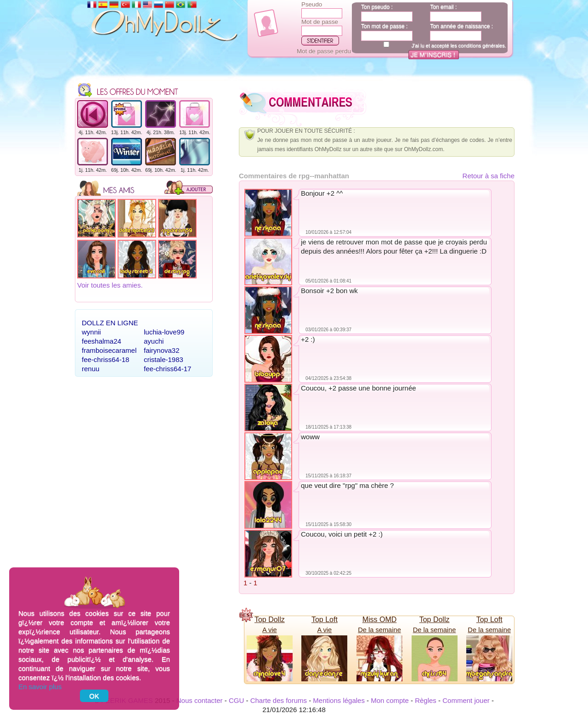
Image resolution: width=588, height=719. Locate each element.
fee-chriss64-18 (105, 359)
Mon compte (390, 700)
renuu (90, 369)
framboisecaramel (109, 350)
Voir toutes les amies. (110, 285)
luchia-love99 (164, 332)
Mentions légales (339, 700)
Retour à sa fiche (489, 176)
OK (94, 696)
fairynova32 (162, 350)
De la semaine (379, 630)
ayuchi (154, 341)
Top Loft (325, 620)
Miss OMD (380, 620)
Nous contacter (200, 700)
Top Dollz (270, 620)
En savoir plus (40, 687)
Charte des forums (279, 700)
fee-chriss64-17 (167, 369)
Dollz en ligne (110, 323)
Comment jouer (466, 700)
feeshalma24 (102, 341)
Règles (426, 700)
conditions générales (482, 45)
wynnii (91, 332)
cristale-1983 (164, 359)
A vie (270, 630)
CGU (236, 700)
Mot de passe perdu (324, 51)
